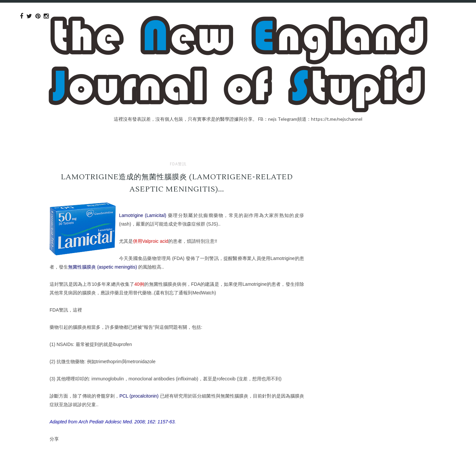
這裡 (77, 310)
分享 (54, 439)
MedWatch (203, 293)
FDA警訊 (178, 164)
